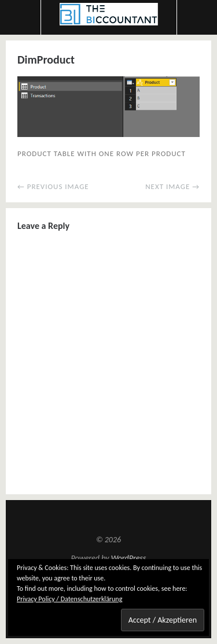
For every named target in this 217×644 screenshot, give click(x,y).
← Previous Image (53, 186)
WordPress (129, 558)
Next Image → (172, 186)
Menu (21, 17)
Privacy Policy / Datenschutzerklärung (69, 599)
